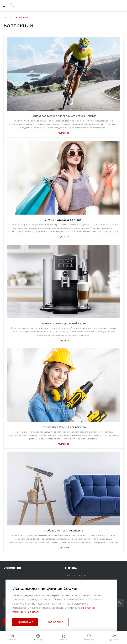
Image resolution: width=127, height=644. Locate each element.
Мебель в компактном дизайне (64, 531)
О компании (12, 568)
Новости (9, 575)
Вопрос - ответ (75, 580)
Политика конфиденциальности (23, 590)
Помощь (71, 568)
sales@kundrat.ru (80, 614)
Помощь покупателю (78, 575)
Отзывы (8, 580)
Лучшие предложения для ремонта (63, 427)
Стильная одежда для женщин (63, 220)
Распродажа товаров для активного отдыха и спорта (63, 116)
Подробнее (63, 133)
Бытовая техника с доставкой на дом (63, 323)
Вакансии (9, 585)
